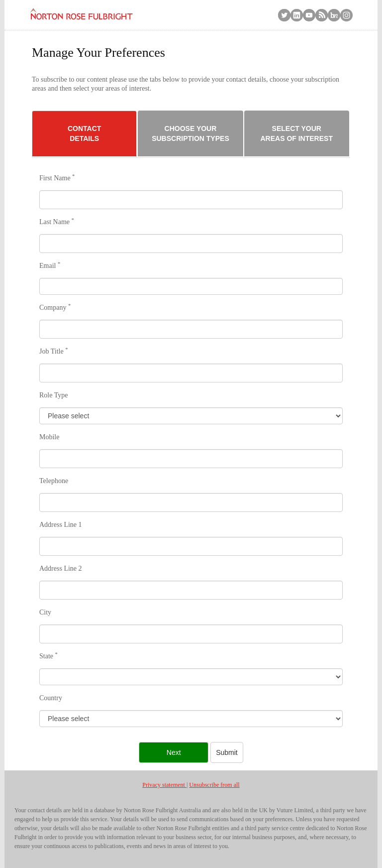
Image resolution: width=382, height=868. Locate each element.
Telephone (54, 481)
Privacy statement (164, 785)
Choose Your (190, 134)
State (48, 656)
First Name (57, 178)
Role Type (53, 395)
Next (174, 752)
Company (55, 307)
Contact (84, 134)
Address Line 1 (61, 525)
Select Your (297, 134)
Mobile (49, 437)
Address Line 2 (61, 568)
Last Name (57, 222)
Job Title (53, 351)
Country (51, 698)
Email (50, 265)
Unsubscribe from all (214, 785)
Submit (227, 752)
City (45, 612)
